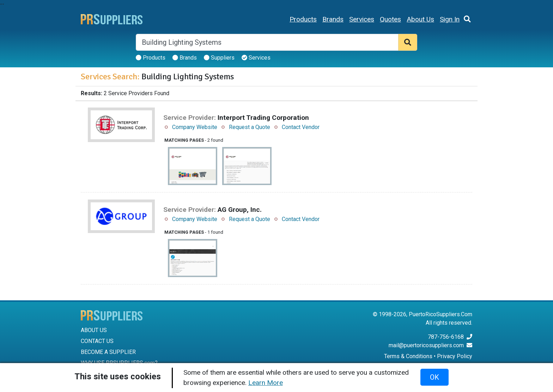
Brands (333, 19)
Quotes (390, 19)
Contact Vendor (301, 127)
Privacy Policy (455, 356)
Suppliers (219, 58)
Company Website (195, 127)
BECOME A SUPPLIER (108, 352)
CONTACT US (97, 341)
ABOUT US (94, 330)
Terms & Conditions (408, 356)
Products (303, 19)
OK (435, 377)
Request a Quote (250, 127)
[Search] (267, 42)
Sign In (450, 19)
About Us (420, 19)
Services (362, 19)
